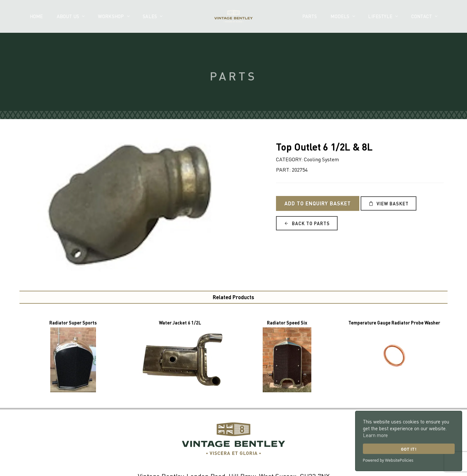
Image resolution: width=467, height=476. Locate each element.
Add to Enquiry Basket (318, 203)
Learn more (375, 435)
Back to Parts (307, 223)
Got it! (409, 449)
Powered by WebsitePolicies (388, 460)
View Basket (389, 203)
